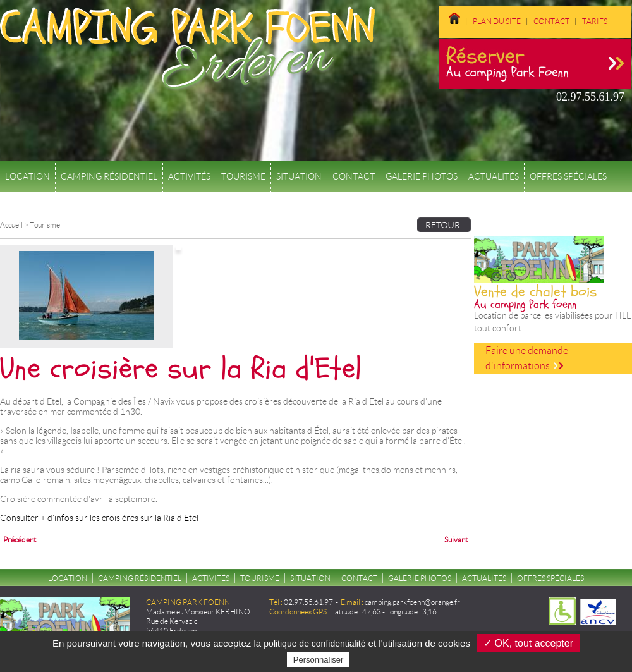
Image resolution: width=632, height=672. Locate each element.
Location (27, 176)
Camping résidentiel (109, 176)
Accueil (11, 225)
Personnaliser (319, 660)
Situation (299, 176)
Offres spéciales (568, 176)
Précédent (20, 540)
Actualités (494, 176)
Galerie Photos (422, 176)
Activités (189, 176)
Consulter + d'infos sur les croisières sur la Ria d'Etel (99, 518)
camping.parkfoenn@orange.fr (412, 602)
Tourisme (243, 176)
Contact (551, 21)
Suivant (456, 540)
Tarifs (595, 21)
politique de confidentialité (314, 644)
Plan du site (497, 21)
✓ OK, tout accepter (528, 643)
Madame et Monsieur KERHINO (198, 612)
